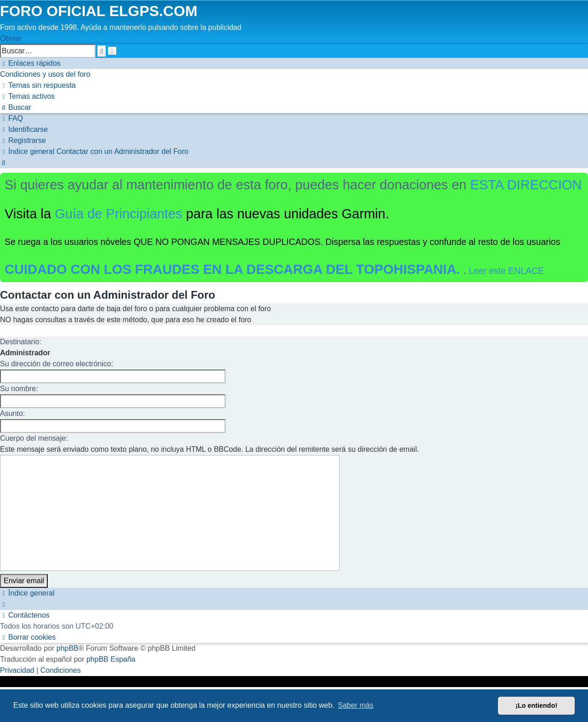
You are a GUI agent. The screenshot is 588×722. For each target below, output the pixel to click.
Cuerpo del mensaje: (34, 438)
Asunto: (12, 413)
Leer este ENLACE (506, 271)
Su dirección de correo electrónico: (57, 364)
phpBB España (111, 659)
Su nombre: (19, 389)
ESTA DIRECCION (526, 185)
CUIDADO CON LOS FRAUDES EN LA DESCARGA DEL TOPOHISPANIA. (234, 269)
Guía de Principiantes (119, 214)
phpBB (68, 648)
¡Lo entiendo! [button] (536, 705)
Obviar (11, 38)
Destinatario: (21, 342)
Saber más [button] (356, 705)
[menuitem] (45, 74)
